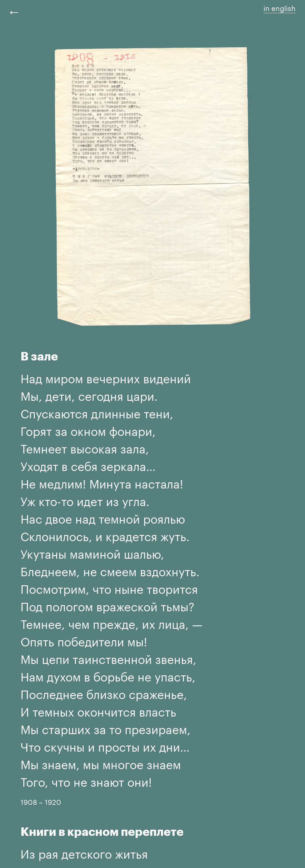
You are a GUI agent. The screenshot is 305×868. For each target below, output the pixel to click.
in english (280, 7)
